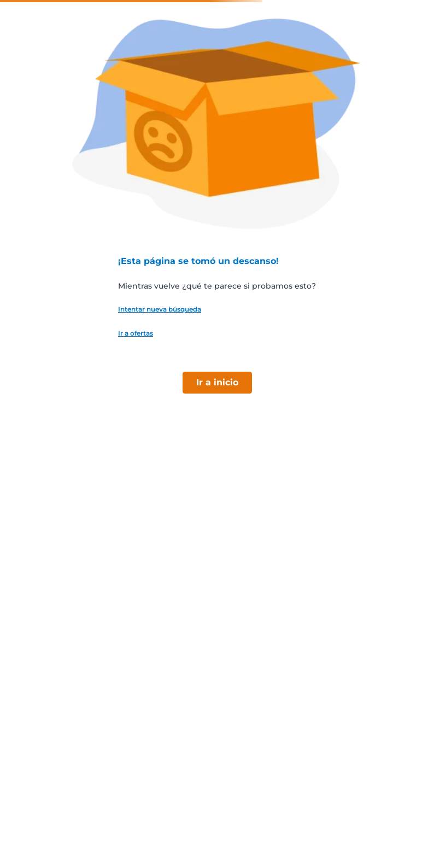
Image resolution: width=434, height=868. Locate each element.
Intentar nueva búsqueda (160, 309)
